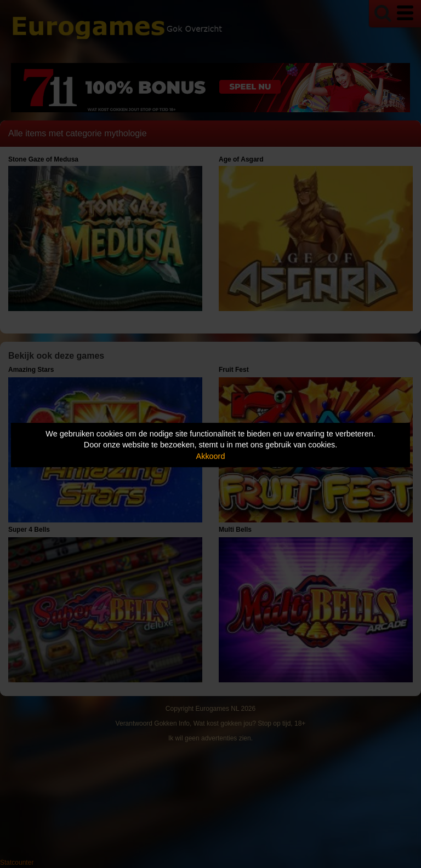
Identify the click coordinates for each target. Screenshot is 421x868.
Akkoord (211, 456)
